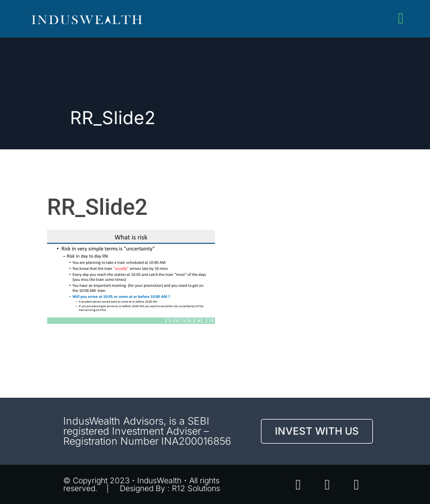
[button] (401, 19)
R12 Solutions (196, 488)
